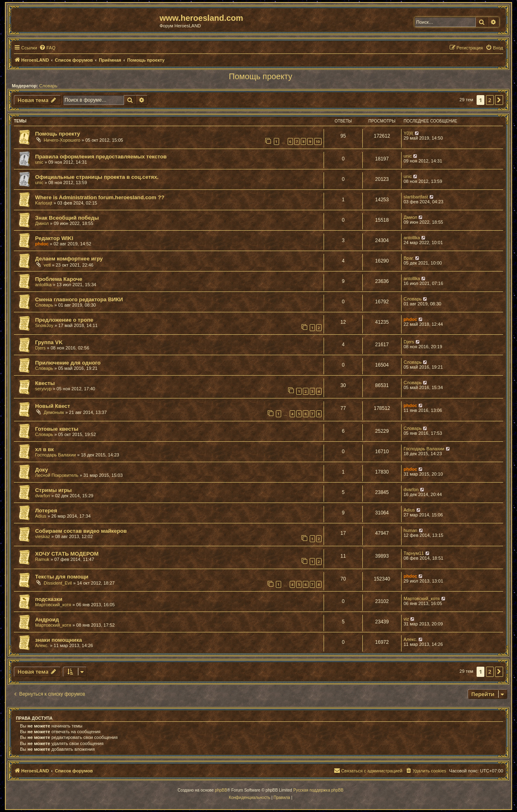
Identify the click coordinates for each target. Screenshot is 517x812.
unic (39, 162)
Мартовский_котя (53, 605)
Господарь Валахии (55, 455)
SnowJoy (44, 325)
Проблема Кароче (59, 279)
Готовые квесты (57, 429)
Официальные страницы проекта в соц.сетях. (97, 177)
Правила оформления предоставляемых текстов (101, 157)
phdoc (42, 244)
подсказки (49, 599)
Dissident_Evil (58, 583)
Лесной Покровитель (57, 475)
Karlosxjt (44, 203)
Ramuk (42, 559)
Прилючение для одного (68, 363)
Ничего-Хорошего (62, 140)
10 (318, 141)
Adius (41, 516)
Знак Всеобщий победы (67, 218)
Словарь (48, 86)
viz (406, 619)
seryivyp (43, 389)
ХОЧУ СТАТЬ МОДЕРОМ (67, 554)
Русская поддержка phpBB (318, 790)
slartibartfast (416, 197)
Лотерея (46, 511)
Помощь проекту (261, 76)
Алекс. (42, 645)
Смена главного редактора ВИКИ (79, 299)
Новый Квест (53, 406)
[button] (499, 100)
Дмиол (42, 223)
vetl (47, 265)
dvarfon (43, 496)
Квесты (45, 383)
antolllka (412, 238)
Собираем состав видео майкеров (81, 531)
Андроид (47, 620)
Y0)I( (408, 133)
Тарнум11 (414, 553)
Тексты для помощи (62, 577)
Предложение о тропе (64, 320)
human (410, 530)
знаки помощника (59, 640)
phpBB (221, 790)
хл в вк (44, 449)
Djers (40, 348)
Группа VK (49, 342)
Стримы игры (53, 490)
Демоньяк (54, 412)
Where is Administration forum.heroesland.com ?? (100, 197)
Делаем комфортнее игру (69, 259)
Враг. (409, 258)
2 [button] (490, 100)
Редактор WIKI (54, 238)
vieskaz (43, 536)
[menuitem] (47, 48)
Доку (42, 470)
